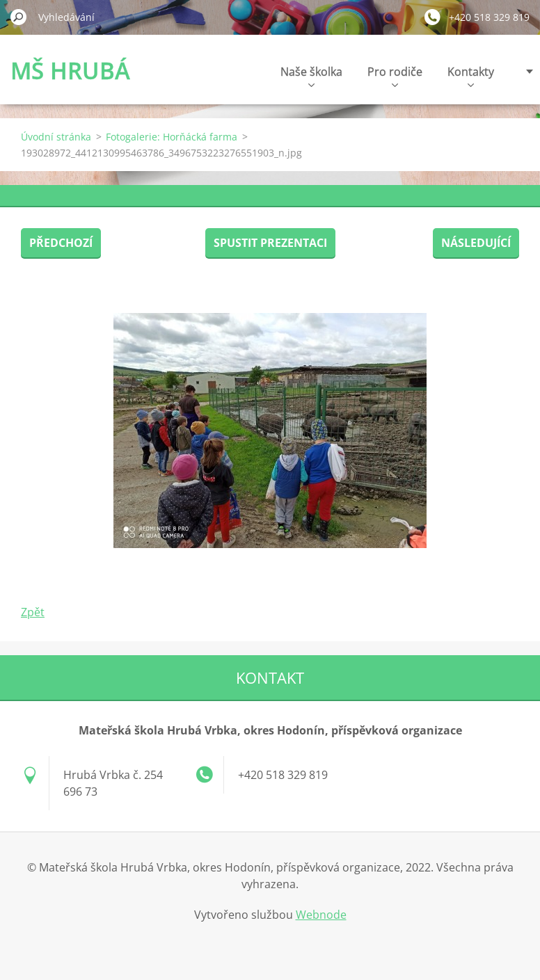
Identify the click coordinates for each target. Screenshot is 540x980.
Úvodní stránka (56, 137)
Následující (476, 243)
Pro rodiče (395, 75)
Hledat (19, 17)
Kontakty (471, 75)
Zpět (33, 612)
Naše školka (311, 75)
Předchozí (61, 243)
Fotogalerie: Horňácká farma (172, 137)
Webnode (321, 915)
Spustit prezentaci (270, 243)
